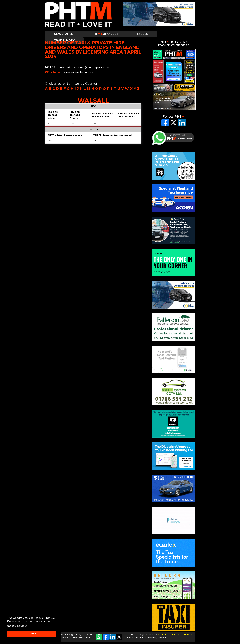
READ (161, 45)
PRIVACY (188, 635)
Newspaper (64, 34)
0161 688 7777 (82, 638)
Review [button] (22, 626)
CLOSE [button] (32, 634)
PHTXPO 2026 (105, 34)
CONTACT (164, 635)
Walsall (93, 101)
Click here (52, 72)
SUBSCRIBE (182, 45)
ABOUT (176, 635)
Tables (142, 34)
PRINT (170, 45)
